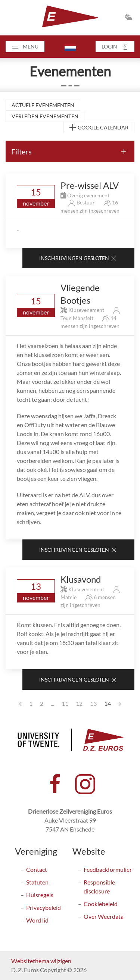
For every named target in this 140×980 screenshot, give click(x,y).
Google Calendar (99, 128)
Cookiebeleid (101, 904)
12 (79, 703)
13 (93, 703)
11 (65, 703)
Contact (37, 869)
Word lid (37, 920)
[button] (25, 47)
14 (108, 703)
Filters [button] (21, 151)
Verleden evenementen (45, 116)
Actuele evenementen (43, 105)
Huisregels (40, 895)
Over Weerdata (104, 916)
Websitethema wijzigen (41, 961)
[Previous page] (20, 704)
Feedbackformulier (108, 869)
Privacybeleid (43, 907)
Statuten (37, 882)
